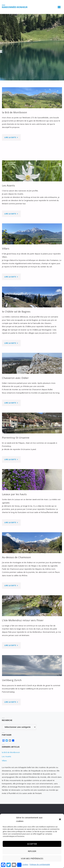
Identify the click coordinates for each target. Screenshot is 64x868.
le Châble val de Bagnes (16, 311)
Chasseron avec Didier (15, 378)
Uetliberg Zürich (12, 680)
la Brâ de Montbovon (15, 112)
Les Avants (8, 185)
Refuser (32, 851)
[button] (60, 819)
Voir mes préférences (32, 858)
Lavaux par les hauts (14, 494)
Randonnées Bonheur (15, 7)
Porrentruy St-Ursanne (16, 438)
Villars (6, 248)
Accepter (32, 844)
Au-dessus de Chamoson (16, 557)
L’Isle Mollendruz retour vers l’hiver (23, 620)
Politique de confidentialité (40, 864)
